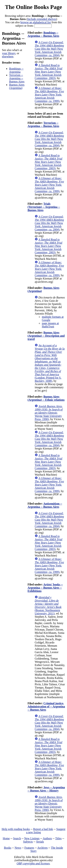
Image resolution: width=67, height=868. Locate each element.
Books (8, 848)
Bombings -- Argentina (16, 70)
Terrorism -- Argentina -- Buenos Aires (17, 78)
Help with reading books (16, 829)
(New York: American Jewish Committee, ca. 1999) (49, 95)
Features (29, 848)
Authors (47, 838)
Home (6, 838)
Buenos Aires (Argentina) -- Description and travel (46, 336)
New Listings (32, 838)
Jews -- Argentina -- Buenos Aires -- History (46, 789)
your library (9, 53)
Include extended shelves (42, 19)
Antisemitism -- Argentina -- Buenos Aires (45, 505)
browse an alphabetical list (36, 22)
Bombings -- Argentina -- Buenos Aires (43, 34)
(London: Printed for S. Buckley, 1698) (50, 363)
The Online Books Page (33, 7)
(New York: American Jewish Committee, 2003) (49, 72)
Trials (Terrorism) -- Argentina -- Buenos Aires (44, 207)
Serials (40, 842)
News (18, 848)
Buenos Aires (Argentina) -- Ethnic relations (46, 398)
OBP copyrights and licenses (33, 863)
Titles (58, 838)
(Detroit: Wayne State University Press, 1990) (49, 413)
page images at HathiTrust (50, 325)
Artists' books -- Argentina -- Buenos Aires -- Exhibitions (45, 588)
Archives (43, 848)
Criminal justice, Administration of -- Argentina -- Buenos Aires (46, 707)
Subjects (28, 842)
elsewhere (8, 56)
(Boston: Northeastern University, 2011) (48, 605)
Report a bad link (43, 829)
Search (17, 838)
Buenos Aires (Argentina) (17, 86)
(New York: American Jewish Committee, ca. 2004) (49, 49)
